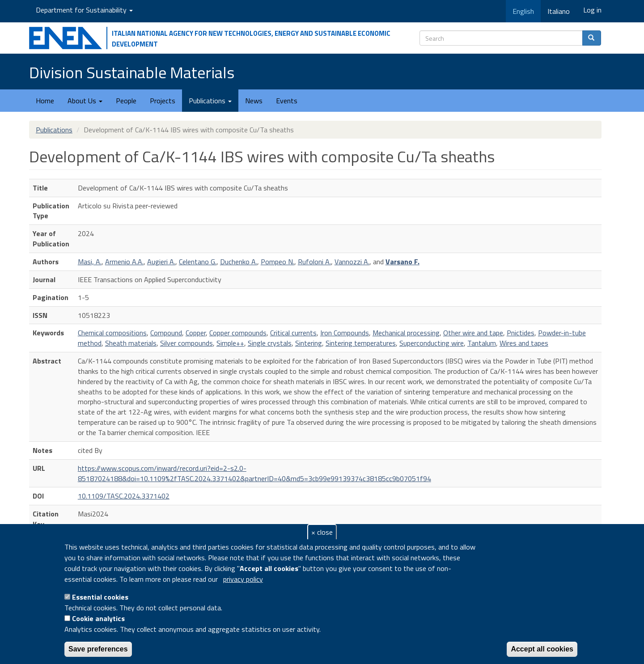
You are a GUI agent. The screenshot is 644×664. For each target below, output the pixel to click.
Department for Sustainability (84, 10)
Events (287, 101)
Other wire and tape (473, 333)
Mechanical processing (406, 333)
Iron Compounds (345, 333)
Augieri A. (161, 262)
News (254, 101)
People (126, 101)
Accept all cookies (542, 649)
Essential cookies (100, 597)
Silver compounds (186, 343)
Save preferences (98, 649)
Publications (210, 101)
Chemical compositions (112, 333)
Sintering (309, 343)
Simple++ (230, 343)
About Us (85, 101)
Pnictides (521, 333)
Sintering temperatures (361, 343)
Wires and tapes (524, 343)
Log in (592, 10)
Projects (163, 101)
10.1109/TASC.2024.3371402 (124, 496)
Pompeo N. (278, 262)
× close (322, 532)
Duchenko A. (239, 262)
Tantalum (482, 343)
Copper (196, 333)
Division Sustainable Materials (132, 72)
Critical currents (293, 333)
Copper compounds (238, 333)
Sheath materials (131, 343)
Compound (166, 333)
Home (45, 101)
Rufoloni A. (314, 262)
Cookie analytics (98, 618)
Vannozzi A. (352, 262)
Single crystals (270, 343)
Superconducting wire (432, 343)
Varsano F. (402, 262)
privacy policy (243, 579)
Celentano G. (198, 262)
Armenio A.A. (124, 262)
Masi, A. (90, 262)
